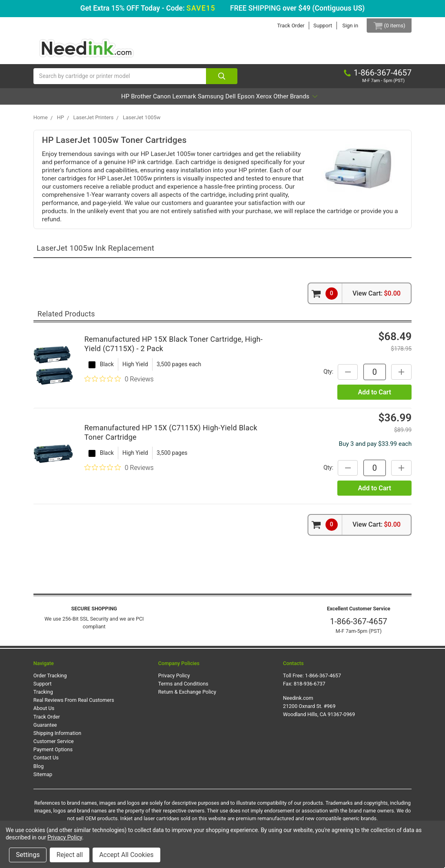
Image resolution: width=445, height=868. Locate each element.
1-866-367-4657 (359, 625)
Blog (39, 770)
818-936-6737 (310, 688)
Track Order (285, 26)
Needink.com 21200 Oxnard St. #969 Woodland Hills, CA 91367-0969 (319, 710)
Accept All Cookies (126, 855)
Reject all (70, 855)
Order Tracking (50, 680)
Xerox (297, 100)
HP (79, 100)
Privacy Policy (174, 680)
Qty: (324, 376)
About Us (44, 712)
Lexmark (172, 100)
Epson (268, 100)
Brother (106, 100)
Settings (28, 855)
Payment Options (53, 753)
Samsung (210, 100)
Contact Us (46, 762)
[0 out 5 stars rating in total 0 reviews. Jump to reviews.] (119, 383)
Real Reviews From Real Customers (74, 704)
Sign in (344, 26)
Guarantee (45, 729)
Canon (138, 100)
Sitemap (43, 778)
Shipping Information (57, 737)
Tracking (43, 696)
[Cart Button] (386, 26)
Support (317, 26)
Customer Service (54, 745)
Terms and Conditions (183, 688)
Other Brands (341, 100)
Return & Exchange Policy (187, 696)
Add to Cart (374, 396)
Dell (242, 100)
